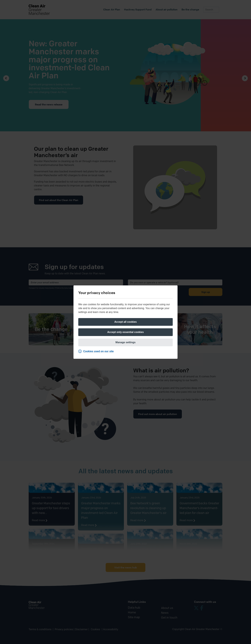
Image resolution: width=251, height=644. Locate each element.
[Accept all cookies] (125, 322)
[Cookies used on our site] (97, 351)
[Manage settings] (125, 342)
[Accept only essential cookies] (125, 332)
